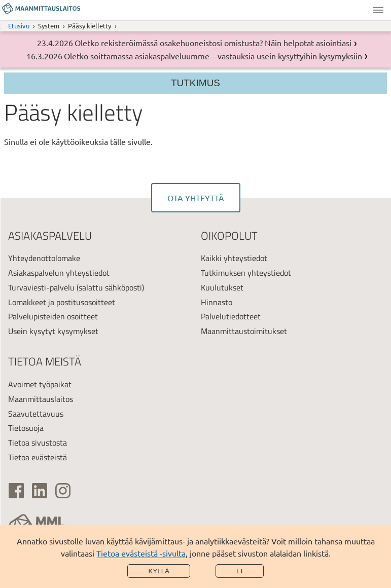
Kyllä (159, 571)
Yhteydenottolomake (44, 258)
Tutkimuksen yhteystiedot (246, 273)
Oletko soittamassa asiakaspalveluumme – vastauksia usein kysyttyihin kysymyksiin (213, 56)
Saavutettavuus (36, 414)
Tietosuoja (26, 428)
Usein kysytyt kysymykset (53, 331)
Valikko (378, 10)
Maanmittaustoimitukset (244, 331)
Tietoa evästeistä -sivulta (141, 553)
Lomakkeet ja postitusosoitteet (62, 302)
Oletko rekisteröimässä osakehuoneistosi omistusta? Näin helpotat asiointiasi (213, 43)
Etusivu (19, 26)
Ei (240, 571)
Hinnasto (217, 302)
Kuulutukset (222, 287)
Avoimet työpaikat (40, 384)
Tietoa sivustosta (38, 443)
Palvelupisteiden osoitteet (53, 316)
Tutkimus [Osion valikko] (195, 83)
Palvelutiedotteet (231, 316)
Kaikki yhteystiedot (234, 258)
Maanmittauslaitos (41, 399)
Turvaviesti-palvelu (41, 287)
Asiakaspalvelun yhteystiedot (59, 273)
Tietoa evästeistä (38, 457)
